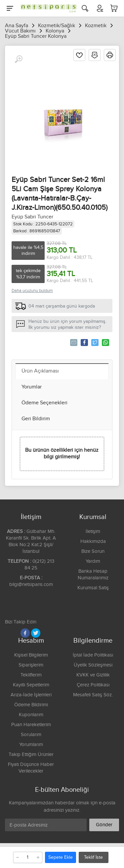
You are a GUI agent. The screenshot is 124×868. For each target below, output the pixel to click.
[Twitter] (36, 633)
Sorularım (31, 735)
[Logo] (47, 8)
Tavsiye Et (73, 342)
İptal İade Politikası (93, 655)
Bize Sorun (93, 551)
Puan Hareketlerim (31, 725)
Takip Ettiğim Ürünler (31, 754)
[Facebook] (25, 633)
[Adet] (28, 857)
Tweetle (94, 342)
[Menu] (10, 8)
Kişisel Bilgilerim (31, 655)
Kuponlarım (31, 715)
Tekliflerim (31, 675)
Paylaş (84, 342)
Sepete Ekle (61, 857)
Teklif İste (93, 857)
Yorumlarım (31, 745)
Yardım (93, 561)
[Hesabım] (100, 8)
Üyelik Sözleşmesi (93, 665)
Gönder (104, 825)
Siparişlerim (31, 665)
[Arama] (85, 8)
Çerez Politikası (93, 685)
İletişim (93, 531)
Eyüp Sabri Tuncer (32, 217)
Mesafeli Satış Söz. (93, 695)
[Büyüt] (19, 59)
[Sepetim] (114, 8)
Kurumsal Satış (93, 588)
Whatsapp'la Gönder (105, 342)
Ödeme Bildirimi (31, 705)
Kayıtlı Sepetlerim (31, 685)
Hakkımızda (93, 541)
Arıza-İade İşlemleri (31, 695)
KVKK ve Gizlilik (93, 675)
